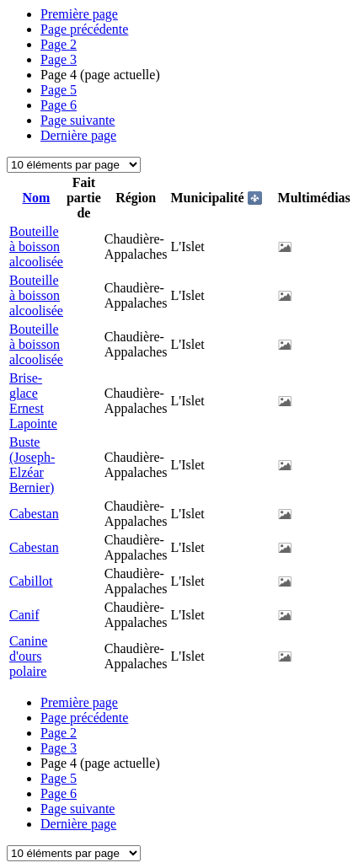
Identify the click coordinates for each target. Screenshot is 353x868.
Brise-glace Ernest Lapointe (33, 401)
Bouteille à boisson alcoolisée (36, 246)
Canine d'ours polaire (28, 656)
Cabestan (34, 514)
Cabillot (31, 581)
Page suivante (78, 120)
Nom (37, 198)
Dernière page (78, 135)
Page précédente (84, 29)
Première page (79, 14)
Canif (24, 615)
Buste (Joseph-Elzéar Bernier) (32, 465)
